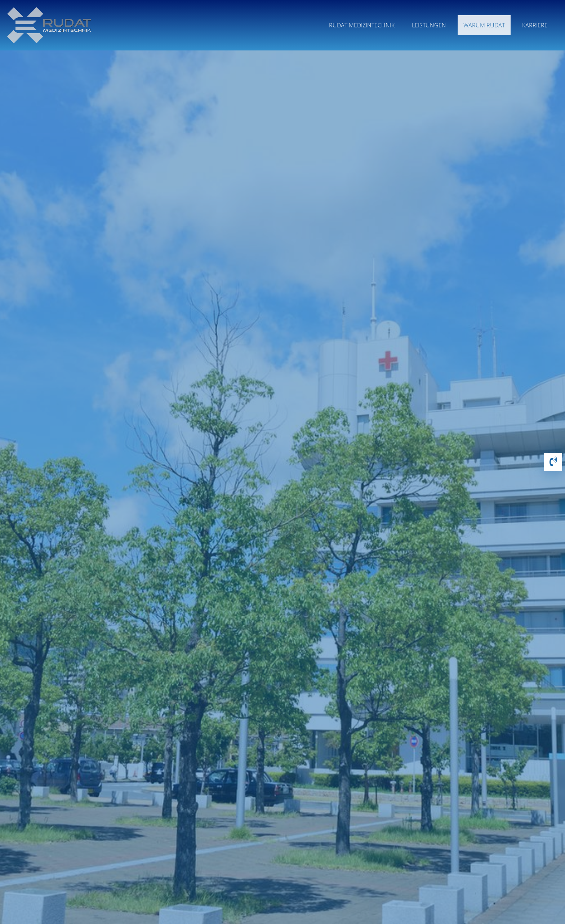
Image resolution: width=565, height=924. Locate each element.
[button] (553, 463)
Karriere (535, 25)
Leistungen (429, 25)
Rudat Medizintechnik (362, 25)
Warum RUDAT (484, 25)
